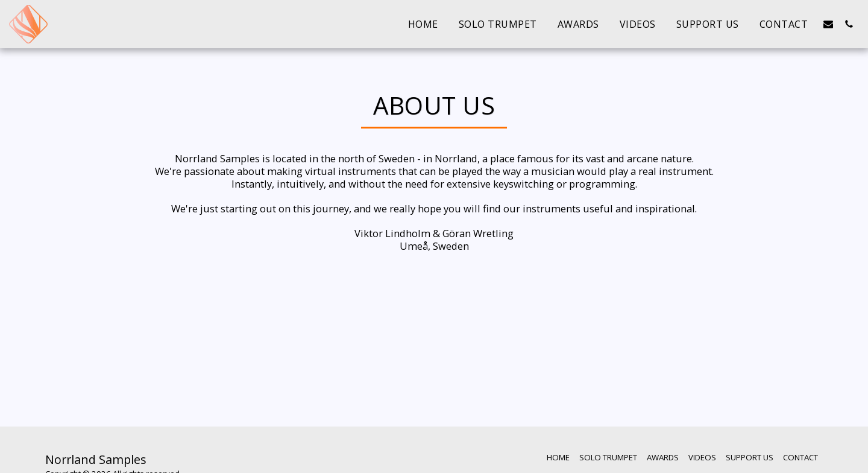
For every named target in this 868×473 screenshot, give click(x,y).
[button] (828, 24)
